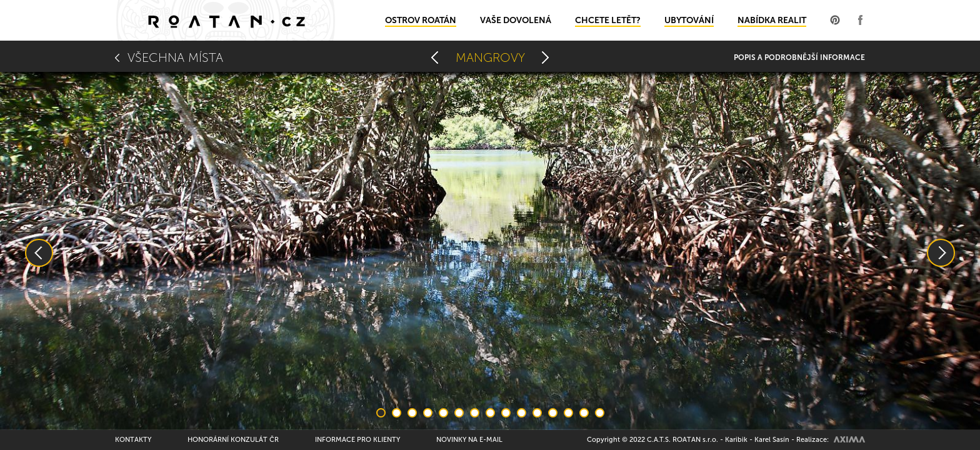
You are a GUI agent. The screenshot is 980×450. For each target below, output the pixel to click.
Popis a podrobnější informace (799, 57)
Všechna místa (175, 57)
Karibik (736, 440)
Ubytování (689, 20)
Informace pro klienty (357, 440)
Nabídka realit (772, 20)
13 (568, 413)
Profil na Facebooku (860, 20)
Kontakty (133, 440)
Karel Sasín (772, 440)
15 (600, 413)
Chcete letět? (608, 20)
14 (584, 413)
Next (941, 253)
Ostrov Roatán (421, 20)
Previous (39, 253)
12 (553, 413)
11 (537, 413)
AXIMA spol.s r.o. (849, 439)
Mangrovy (490, 57)
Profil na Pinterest (835, 20)
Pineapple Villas (435, 57)
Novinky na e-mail (469, 440)
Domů (226, 20)
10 (522, 413)
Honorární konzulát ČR (233, 440)
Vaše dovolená (516, 20)
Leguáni (546, 57)
